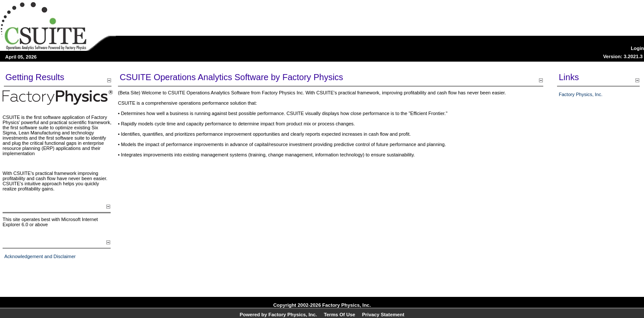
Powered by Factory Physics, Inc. (278, 315)
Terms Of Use (339, 315)
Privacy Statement (383, 315)
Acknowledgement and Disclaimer (40, 256)
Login (637, 48)
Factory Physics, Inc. (581, 94)
